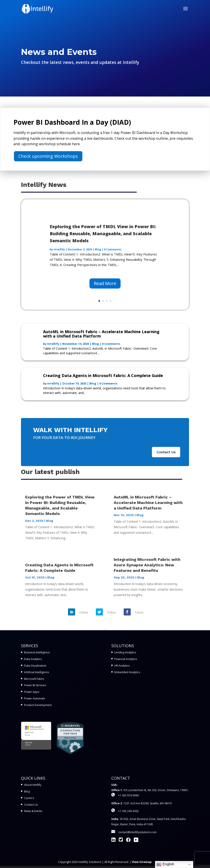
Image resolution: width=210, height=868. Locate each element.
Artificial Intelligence (37, 672)
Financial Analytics (126, 659)
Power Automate (35, 698)
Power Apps (32, 692)
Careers (29, 798)
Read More (105, 290)
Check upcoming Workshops (48, 156)
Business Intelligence (37, 652)
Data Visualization (35, 666)
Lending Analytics (125, 652)
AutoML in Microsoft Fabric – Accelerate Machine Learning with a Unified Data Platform (101, 337)
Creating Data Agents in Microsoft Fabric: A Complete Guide (103, 379)
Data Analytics (33, 659)
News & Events (33, 811)
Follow (84, 612)
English (165, 864)
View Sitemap (142, 862)
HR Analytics (122, 666)
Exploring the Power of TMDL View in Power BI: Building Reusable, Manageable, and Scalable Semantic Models (103, 240)
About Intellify (33, 785)
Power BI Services (35, 685)
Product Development (38, 705)
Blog (98, 256)
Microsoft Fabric (34, 679)
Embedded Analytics (127, 672)
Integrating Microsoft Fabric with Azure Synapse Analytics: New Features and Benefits (147, 565)
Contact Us (166, 452)
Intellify (59, 256)
